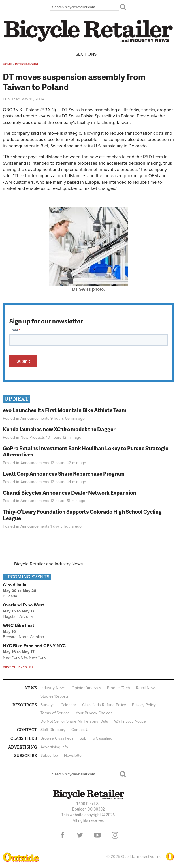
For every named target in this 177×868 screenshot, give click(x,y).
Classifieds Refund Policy (104, 705)
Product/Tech (119, 688)
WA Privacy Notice (130, 721)
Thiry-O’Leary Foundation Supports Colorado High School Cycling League (82, 515)
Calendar (68, 705)
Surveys (48, 705)
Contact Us (81, 730)
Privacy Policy (144, 705)
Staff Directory (53, 730)
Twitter (80, 835)
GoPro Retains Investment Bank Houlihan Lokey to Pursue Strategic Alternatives (86, 451)
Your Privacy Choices (94, 713)
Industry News (53, 688)
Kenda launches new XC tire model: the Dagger (59, 429)
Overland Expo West (23, 605)
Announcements (35, 418)
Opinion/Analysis (86, 688)
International (27, 64)
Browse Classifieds (57, 738)
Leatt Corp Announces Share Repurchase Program (64, 474)
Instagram (115, 835)
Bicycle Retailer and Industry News (48, 564)
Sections (89, 54)
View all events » (18, 667)
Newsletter (73, 756)
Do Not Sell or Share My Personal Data (74, 721)
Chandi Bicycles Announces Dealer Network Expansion (70, 493)
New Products (33, 437)
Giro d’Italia (15, 585)
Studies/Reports (55, 696)
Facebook (62, 835)
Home (7, 64)
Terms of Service (55, 713)
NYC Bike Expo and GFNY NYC (34, 646)
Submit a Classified (96, 738)
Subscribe (49, 756)
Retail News (146, 688)
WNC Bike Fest (18, 625)
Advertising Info (54, 747)
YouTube (97, 835)
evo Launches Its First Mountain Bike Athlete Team (65, 410)
